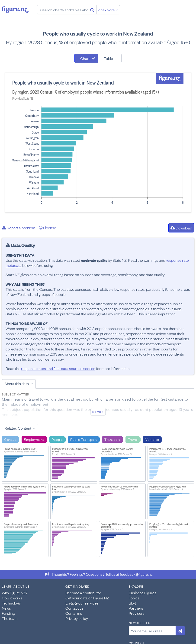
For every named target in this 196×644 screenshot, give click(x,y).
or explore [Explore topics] (108, 10)
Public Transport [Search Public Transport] (84, 439)
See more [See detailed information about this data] (98, 412)
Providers (137, 613)
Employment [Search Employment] (34, 439)
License (48, 228)
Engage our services (82, 603)
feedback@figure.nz (136, 574)
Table (108, 58)
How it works (12, 598)
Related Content (18, 428)
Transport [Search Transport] (112, 439)
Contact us (74, 608)
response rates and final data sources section (58, 368)
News (6, 608)
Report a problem (19, 228)
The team (10, 618)
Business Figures (143, 593)
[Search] (92, 10)
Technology (11, 603)
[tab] (86, 58)
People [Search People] (57, 439)
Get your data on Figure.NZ (87, 598)
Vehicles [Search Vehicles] (152, 439)
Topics (134, 598)
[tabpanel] (98, 142)
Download (181, 228)
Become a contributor (83, 593)
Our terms (74, 613)
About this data (17, 383)
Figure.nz (15, 9)
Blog (132, 603)
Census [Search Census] (10, 439)
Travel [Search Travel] (133, 439)
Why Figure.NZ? (15, 593)
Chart (85, 58)
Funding (8, 613)
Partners (136, 608)
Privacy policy (77, 618)
